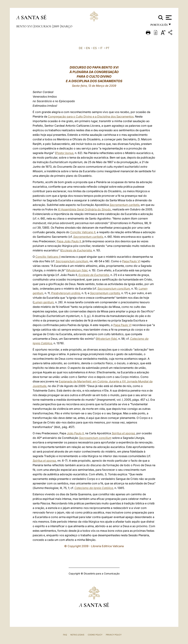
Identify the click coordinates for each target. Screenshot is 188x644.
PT (108, 48)
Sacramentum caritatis (124, 205)
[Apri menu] (168, 18)
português (159, 26)
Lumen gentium (44, 302)
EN (88, 48)
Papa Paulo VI (131, 261)
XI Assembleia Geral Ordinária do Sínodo (84, 209)
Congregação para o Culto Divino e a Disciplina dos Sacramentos (91, 117)
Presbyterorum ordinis (66, 293)
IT (101, 48)
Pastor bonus (65, 153)
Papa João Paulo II (69, 241)
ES (95, 48)
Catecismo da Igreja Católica (94, 488)
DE (81, 48)
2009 (56, 26)
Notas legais (77, 635)
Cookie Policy (95, 635)
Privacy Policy (114, 635)
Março (67, 26)
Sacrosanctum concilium (72, 261)
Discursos (43, 26)
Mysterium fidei (77, 270)
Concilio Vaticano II (83, 232)
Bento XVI (25, 26)
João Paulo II (75, 433)
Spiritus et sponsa (123, 433)
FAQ (65, 635)
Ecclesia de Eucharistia (77, 250)
